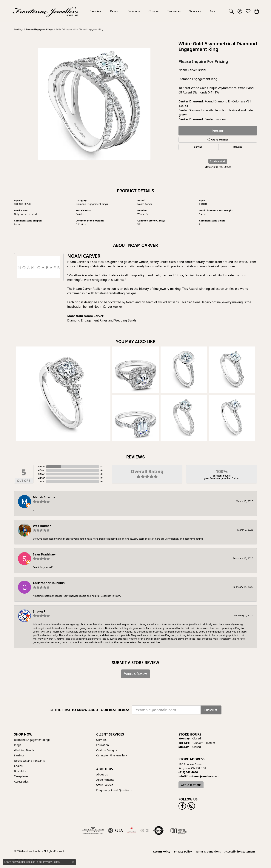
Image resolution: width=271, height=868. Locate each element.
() (102, 467)
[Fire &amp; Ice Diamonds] (132, 830)
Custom (154, 11)
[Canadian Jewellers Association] (179, 830)
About (214, 11)
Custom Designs (107, 750)
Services (195, 11)
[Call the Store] (188, 772)
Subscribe (211, 710)
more (221, 119)
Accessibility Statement (240, 851)
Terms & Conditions (208, 851)
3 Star (41, 474)
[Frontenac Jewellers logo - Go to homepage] (45, 11)
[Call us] (199, 776)
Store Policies (105, 785)
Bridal (114, 11)
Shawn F (39, 611)
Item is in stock (218, 161)
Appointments (105, 780)
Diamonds (134, 11)
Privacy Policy (183, 851)
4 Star (41, 470)
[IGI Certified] (145, 830)
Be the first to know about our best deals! (89, 710)
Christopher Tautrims (49, 583)
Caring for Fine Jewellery (112, 755)
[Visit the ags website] (93, 830)
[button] (231, 11)
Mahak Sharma (44, 497)
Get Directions (191, 785)
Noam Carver (145, 204)
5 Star (41, 467)
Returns (238, 147)
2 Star (41, 478)
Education (103, 745)
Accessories (21, 782)
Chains (18, 766)
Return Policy (162, 851)
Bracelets (20, 771)
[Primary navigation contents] (154, 11)
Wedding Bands (125, 320)
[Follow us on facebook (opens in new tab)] (182, 806)
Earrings (19, 755)
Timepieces (174, 11)
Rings (17, 745)
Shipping (198, 147)
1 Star (41, 481)
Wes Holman (42, 526)
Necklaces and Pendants (29, 761)
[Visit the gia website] (116, 830)
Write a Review (135, 674)
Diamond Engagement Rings (39, 29)
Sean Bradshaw (44, 554)
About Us (102, 774)
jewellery (18, 29)
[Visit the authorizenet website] (159, 830)
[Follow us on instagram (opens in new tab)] (191, 806)
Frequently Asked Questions (114, 790)
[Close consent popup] (73, 862)
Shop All (96, 11)
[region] (94, 104)
